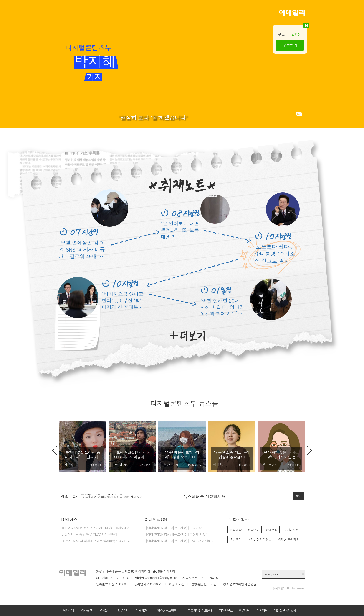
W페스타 (272, 530)
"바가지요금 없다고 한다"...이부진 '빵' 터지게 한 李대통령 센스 (123, 300)
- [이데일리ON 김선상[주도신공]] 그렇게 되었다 (176, 534)
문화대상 (235, 530)
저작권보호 (226, 610)
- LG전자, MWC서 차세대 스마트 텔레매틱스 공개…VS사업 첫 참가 (98, 541)
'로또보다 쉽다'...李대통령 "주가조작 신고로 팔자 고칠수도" (275, 254)
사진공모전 (291, 530)
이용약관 (141, 610)
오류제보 (244, 610)
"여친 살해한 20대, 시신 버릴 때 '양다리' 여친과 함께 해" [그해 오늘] (223, 307)
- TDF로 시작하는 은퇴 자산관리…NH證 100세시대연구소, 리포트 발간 (98, 528)
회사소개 (68, 610)
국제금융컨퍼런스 (260, 539)
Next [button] (309, 451)
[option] (83, 447)
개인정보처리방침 (285, 610)
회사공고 (86, 610)
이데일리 (292, 13)
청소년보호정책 (167, 610)
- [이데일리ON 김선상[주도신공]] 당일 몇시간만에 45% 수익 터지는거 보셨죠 (182, 541)
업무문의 (123, 610)
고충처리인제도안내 (200, 610)
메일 (299, 114)
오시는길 (105, 610)
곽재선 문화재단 (289, 539)
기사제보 (262, 610)
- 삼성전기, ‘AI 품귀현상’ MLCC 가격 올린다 (88, 534)
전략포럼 (254, 530)
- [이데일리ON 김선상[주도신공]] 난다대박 (172, 528)
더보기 (187, 336)
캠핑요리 (235, 539)
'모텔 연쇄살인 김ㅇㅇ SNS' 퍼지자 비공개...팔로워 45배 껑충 (82, 249)
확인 (299, 496)
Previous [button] (55, 451)
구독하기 (290, 45)
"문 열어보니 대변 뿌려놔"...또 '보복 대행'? (180, 230)
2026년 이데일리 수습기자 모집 (102, 495)
